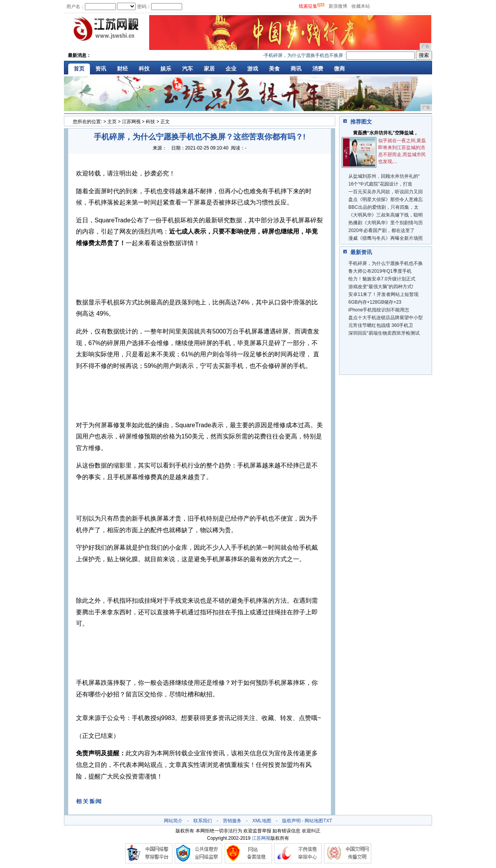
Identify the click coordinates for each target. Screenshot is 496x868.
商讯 (296, 69)
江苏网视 (131, 122)
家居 (209, 69)
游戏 (253, 69)
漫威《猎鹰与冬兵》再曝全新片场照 (386, 238)
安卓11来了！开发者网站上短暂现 (383, 294)
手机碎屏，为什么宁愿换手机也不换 (386, 263)
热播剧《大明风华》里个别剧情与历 (386, 223)
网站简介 (173, 821)
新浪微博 (338, 6)
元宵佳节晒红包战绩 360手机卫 (381, 325)
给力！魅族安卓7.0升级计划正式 (382, 279)
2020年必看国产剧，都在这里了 (381, 230)
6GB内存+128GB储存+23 (375, 302)
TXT (328, 821)
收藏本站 (361, 6)
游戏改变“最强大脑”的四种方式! (381, 287)
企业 (231, 69)
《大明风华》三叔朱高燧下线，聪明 (386, 215)
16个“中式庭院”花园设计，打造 (380, 184)
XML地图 (262, 821)
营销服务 (232, 821)
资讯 (101, 69)
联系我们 (203, 821)
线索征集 (308, 6)
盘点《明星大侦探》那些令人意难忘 (386, 199)
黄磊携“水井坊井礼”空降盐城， (386, 133)
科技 (144, 69)
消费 (318, 69)
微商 (339, 69)
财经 (122, 69)
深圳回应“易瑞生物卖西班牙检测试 (384, 333)
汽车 (188, 69)
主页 (112, 122)
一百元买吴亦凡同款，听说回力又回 (386, 192)
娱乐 (166, 69)
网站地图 (314, 821)
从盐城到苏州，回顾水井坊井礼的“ (384, 176)
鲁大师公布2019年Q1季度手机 (380, 271)
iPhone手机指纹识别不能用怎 (379, 310)
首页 (79, 69)
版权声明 (291, 821)
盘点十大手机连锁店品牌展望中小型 (386, 318)
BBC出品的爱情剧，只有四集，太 (383, 207)
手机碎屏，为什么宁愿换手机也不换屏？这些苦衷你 (320, 55)
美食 (274, 69)
